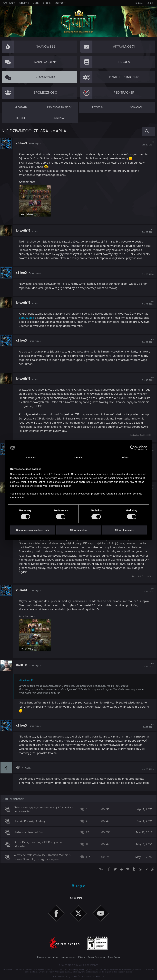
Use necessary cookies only (32, 530)
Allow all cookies (124, 530)
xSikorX (23, 143)
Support (60, 3)
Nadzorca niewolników (29, 839)
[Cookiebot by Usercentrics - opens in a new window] (132, 448)
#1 (147, 143)
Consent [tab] (31, 457)
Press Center (114, 957)
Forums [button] (8, 3)
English (78, 886)
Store (47, 3)
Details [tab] (78, 457)
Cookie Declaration (97, 957)
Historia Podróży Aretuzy (31, 828)
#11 (147, 729)
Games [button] (23, 3)
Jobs (36, 3)
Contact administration (47, 957)
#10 (147, 668)
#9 (147, 590)
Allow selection (78, 530)
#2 (147, 230)
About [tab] (126, 457)
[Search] (147, 131)
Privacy (82, 957)
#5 (147, 340)
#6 (147, 378)
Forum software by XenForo (79, 977)
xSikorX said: (26, 683)
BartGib (23, 668)
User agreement (68, 957)
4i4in (21, 771)
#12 (147, 771)
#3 (147, 272)
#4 (147, 302)
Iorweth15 (24, 230)
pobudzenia (28, 317)
